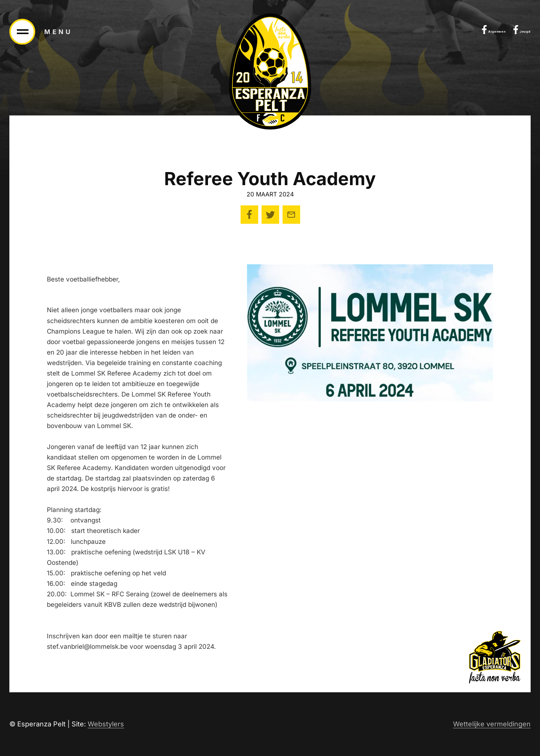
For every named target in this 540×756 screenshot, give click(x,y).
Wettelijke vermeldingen (492, 724)
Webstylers (106, 724)
